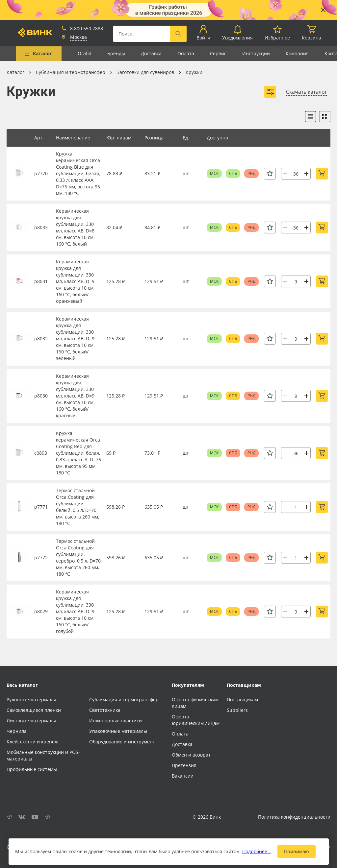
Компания (297, 53)
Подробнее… (257, 851)
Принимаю (297, 851)
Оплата (186, 53)
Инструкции (256, 53)
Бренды (116, 53)
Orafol (85, 53)
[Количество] (296, 174)
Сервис (218, 53)
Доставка (151, 53)
